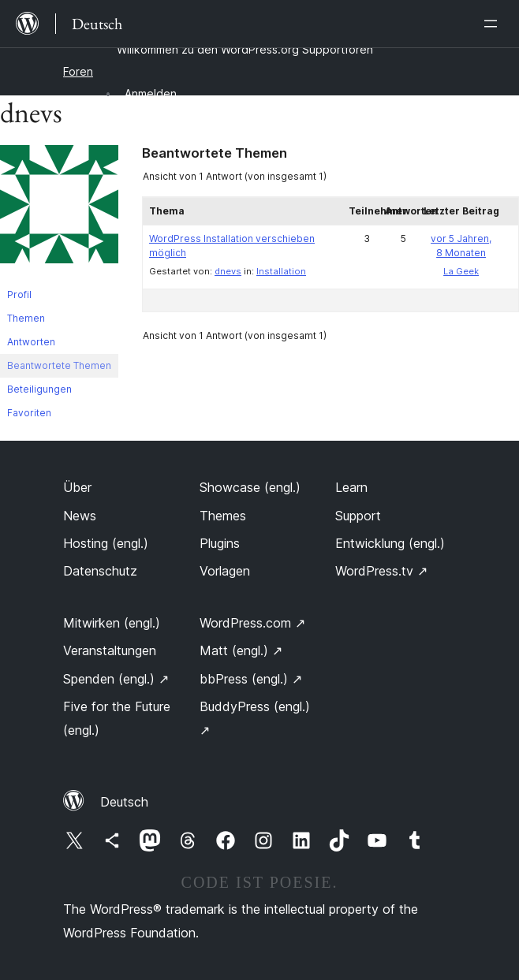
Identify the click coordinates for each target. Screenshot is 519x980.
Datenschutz (100, 571)
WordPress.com (252, 623)
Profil (19, 294)
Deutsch (124, 802)
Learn (351, 487)
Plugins (220, 543)
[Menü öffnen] (494, 24)
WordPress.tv (381, 571)
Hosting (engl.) (106, 543)
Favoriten (29, 413)
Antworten (31, 342)
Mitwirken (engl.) (112, 623)
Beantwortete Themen (59, 365)
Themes (223, 516)
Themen (26, 318)
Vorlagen (225, 571)
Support (358, 516)
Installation (281, 271)
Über (77, 487)
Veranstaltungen (110, 650)
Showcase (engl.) (250, 487)
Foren (78, 71)
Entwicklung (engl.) (390, 543)
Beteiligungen (39, 389)
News (80, 516)
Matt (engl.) (241, 650)
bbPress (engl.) (251, 679)
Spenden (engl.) (116, 679)
